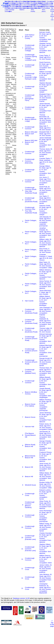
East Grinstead (45, 2)
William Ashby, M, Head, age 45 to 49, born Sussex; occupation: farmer (46, 527)
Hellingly (18, 5)
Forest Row (21, 4)
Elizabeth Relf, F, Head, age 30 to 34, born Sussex (45, 134)
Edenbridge (12, 3)
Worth (40, 8)
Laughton (45, 6)
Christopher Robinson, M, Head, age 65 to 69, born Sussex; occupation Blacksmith (45, 588)
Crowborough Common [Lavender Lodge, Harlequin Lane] (31, 76)
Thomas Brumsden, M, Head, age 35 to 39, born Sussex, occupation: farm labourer (45, 119)
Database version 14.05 (21, 598)
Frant (29, 3)
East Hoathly (7, 6)
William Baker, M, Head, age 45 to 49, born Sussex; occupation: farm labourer (46, 476)
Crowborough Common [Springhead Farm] (30, 98)
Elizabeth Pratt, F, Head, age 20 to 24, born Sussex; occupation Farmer (46, 98)
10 (22, 527)
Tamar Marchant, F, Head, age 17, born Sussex (45, 292)
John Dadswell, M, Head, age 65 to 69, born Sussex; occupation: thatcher (46, 311)
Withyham (37, 8)
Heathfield (15, 5)
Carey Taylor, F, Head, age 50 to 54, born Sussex (45, 57)
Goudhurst (34, 3)
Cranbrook (37, 1)
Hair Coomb (29, 301)
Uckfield (14, 8)
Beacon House (30, 417)
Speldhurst (41, 6)
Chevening (23, 1)
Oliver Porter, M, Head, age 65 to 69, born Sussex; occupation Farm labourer (45, 505)
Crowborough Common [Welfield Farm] (30, 371)
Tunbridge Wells (11, 11)
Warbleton (26, 8)
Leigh (7, 10)
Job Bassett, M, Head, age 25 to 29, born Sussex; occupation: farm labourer (45, 435)
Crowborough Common (30, 66)
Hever (25, 5)
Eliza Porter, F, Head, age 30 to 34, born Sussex (45, 251)
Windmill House (30, 485)
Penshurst (22, 8)
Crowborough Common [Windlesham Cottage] (30, 48)
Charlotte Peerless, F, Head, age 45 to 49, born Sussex (46, 257)
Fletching (18, 3)
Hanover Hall (29, 427)
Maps (48, 8)
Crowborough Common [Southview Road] (31, 200)
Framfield (26, 3)
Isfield (36, 5)
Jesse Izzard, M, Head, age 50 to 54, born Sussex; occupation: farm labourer (45, 467)
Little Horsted (11, 7)
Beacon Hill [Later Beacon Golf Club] (31, 134)
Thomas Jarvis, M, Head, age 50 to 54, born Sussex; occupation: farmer (46, 153)
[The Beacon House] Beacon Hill (30, 435)
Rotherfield (26, 6)
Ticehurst (44, 8)
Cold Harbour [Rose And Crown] (30, 37)
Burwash (15, 1)
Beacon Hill (29, 467)
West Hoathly (33, 11)
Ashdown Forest (7, 2)
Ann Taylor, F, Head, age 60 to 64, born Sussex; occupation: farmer (45, 200)
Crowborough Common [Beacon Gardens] (30, 505)
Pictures (49, 5)
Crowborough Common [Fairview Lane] (30, 538)
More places (44, 11)
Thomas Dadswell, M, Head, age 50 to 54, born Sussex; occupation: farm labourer (45, 322)
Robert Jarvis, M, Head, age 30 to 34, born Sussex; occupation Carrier (46, 427)
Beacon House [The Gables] (30, 405)
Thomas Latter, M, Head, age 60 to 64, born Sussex (46, 330)
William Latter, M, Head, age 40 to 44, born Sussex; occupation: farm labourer (45, 243)
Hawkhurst (12, 5)
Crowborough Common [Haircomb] (30, 161)
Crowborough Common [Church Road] (31, 339)
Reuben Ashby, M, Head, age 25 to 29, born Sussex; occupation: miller (46, 485)
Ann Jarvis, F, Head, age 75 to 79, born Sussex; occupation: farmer (45, 181)
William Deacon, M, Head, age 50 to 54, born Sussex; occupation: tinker (46, 559)
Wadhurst (19, 8)
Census (49, 1)
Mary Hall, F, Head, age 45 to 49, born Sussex (45, 128)
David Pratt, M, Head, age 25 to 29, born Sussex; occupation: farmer (45, 190)
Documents (50, 6)
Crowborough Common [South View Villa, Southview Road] (31, 190)
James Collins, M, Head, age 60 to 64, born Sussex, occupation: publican (46, 569)
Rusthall (29, 6)
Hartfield (7, 8)
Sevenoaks (34, 8)
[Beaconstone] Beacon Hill (30, 457)
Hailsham (45, 5)
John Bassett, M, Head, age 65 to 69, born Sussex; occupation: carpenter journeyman (45, 221)
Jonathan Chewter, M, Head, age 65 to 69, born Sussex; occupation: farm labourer (45, 233)
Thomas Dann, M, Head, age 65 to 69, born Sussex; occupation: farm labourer (46, 371)
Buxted (18, 1)
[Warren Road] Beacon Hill (30, 445)
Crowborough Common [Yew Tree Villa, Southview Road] (31, 210)
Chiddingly (26, 1)
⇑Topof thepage (52, 623)
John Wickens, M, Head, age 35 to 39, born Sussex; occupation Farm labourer (46, 578)
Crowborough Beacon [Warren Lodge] (31, 119)
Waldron (22, 10)
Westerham (30, 8)
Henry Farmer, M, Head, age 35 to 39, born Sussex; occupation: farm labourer (46, 285)
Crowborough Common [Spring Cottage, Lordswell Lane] (31, 57)
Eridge (14, 3)
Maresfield (15, 6)
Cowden (33, 1)
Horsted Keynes (33, 6)
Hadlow (40, 3)
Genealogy (50, 3)
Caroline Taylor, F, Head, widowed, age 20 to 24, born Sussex (46, 161)
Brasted (11, 1)
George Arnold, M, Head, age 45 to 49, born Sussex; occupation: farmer (46, 362)
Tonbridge (8, 11)
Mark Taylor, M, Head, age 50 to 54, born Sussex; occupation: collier (46, 265)
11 (22, 549)
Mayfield (18, 6)
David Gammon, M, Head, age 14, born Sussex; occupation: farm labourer (45, 66)
